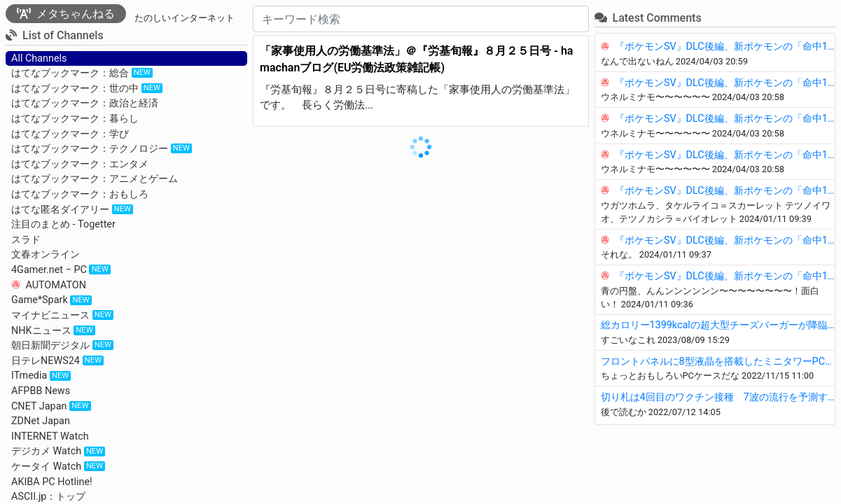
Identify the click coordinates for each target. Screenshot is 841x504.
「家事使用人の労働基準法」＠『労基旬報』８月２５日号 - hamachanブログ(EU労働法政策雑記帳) (416, 59)
